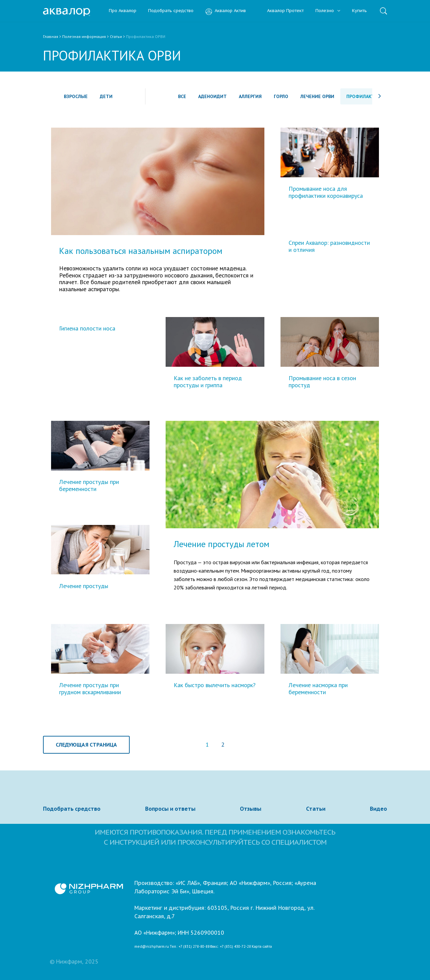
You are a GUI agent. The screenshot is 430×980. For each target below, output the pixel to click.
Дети (106, 96)
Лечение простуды (84, 586)
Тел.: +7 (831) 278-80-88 (190, 947)
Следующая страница (86, 745)
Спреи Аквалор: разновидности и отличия (329, 246)
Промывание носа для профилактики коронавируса (326, 192)
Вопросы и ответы (170, 809)
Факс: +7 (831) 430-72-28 (230, 947)
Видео (378, 809)
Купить (359, 11)
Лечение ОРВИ (317, 96)
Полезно (328, 11)
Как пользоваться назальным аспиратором (141, 251)
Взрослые (76, 96)
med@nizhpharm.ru (152, 947)
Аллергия (250, 96)
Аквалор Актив (226, 11)
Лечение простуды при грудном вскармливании (90, 689)
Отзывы (251, 809)
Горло (281, 96)
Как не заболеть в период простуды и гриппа (208, 382)
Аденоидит (212, 96)
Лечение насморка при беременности (318, 689)
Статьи (316, 809)
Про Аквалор (123, 11)
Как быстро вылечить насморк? (215, 685)
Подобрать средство (171, 11)
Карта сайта (262, 947)
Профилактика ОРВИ (372, 96)
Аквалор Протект (281, 11)
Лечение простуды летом (222, 544)
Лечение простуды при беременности (89, 485)
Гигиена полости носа (87, 329)
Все (182, 96)
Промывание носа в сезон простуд (322, 382)
